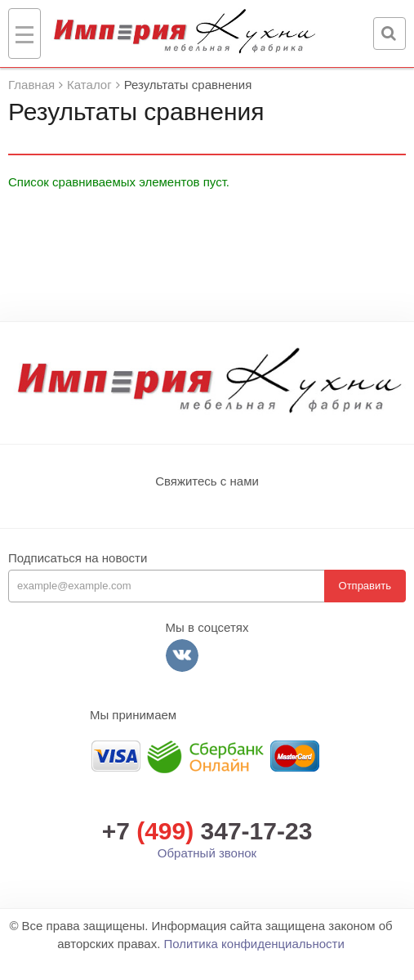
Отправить (365, 586)
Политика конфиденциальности (254, 944)
